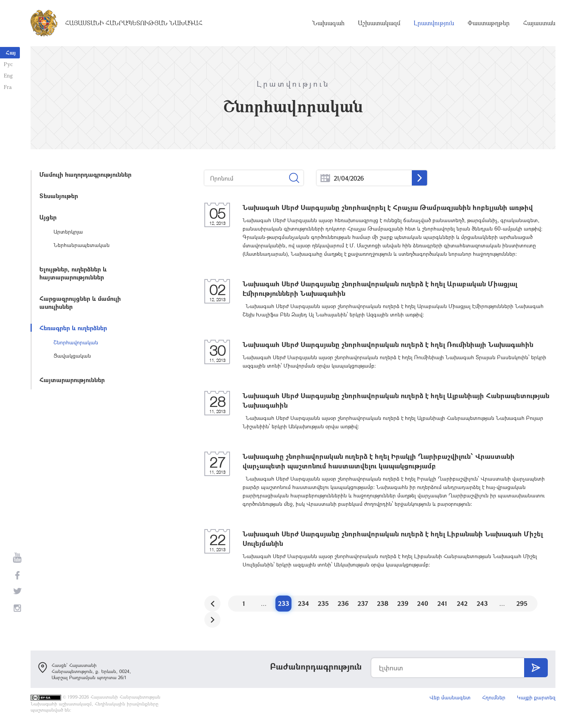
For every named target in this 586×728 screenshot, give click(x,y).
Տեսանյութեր (59, 196)
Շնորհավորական (76, 342)
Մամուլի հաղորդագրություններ (85, 174)
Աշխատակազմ (379, 23)
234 (304, 603)
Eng (8, 75)
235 (323, 603)
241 (442, 603)
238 (383, 603)
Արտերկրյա (68, 232)
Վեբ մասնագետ (450, 697)
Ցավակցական (72, 356)
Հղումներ (494, 697)
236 (343, 603)
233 (284, 603)
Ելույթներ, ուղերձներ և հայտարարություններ (73, 273)
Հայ (11, 52)
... (325, 178)
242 (462, 603)
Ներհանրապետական (82, 245)
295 (522, 603)
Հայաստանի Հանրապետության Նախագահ (134, 23)
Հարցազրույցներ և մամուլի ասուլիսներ (80, 302)
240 (423, 603)
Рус (8, 64)
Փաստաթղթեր (489, 23)
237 (363, 603)
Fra (8, 87)
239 (403, 603)
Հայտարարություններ (72, 380)
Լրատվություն (434, 23)
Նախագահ (328, 23)
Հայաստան (539, 23)
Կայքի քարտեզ (536, 697)
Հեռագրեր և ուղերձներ (73, 328)
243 (482, 603)
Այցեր (48, 217)
